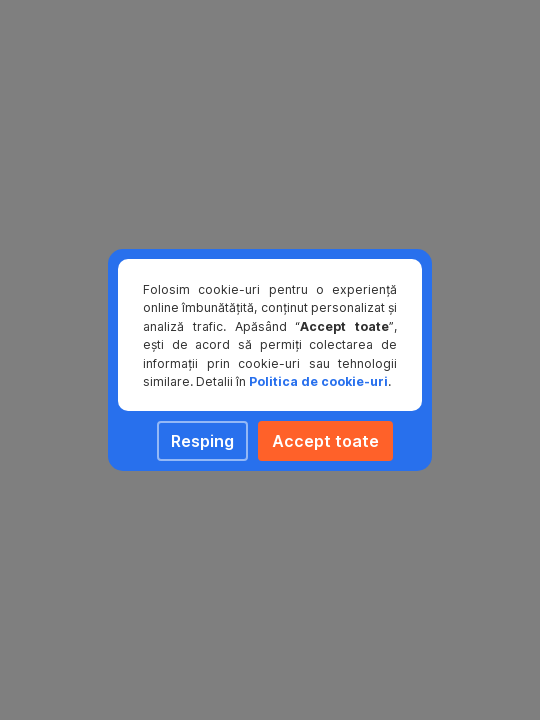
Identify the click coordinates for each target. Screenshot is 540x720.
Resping (202, 441)
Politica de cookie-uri (318, 381)
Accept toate (325, 441)
